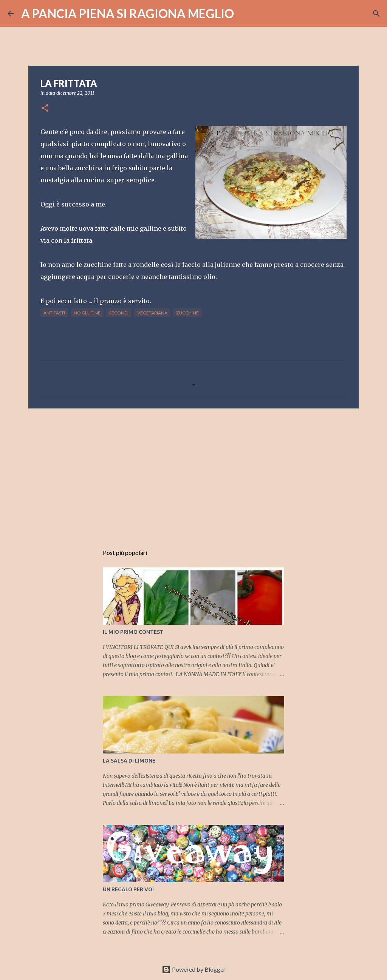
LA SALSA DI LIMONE (129, 761)
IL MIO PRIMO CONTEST (133, 632)
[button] (45, 109)
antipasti (54, 313)
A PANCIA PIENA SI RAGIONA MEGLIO (128, 13)
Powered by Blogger (194, 969)
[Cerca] (245, 14)
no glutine (87, 313)
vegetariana (152, 313)
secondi (119, 313)
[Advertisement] (193, 473)
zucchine (187, 313)
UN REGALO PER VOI (128, 889)
